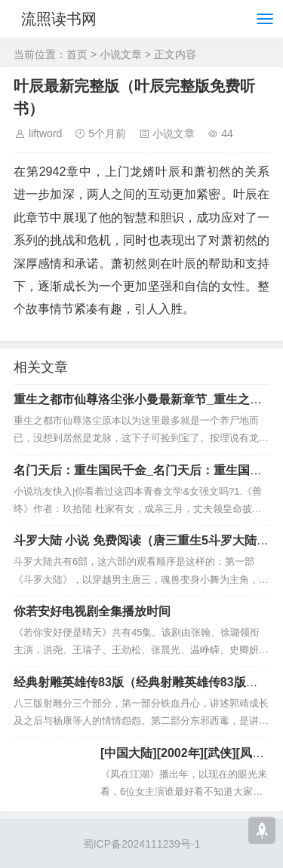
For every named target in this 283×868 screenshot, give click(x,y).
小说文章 (121, 54)
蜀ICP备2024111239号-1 (142, 844)
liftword (45, 133)
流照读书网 (59, 19)
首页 (77, 54)
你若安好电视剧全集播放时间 (92, 611)
